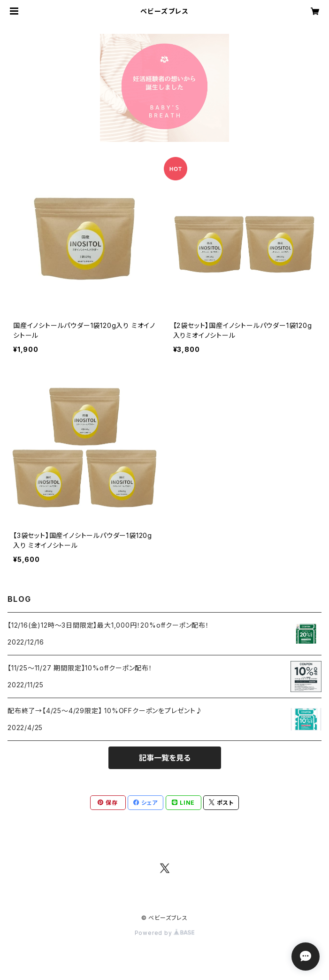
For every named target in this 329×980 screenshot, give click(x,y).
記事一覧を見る (165, 758)
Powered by (165, 933)
